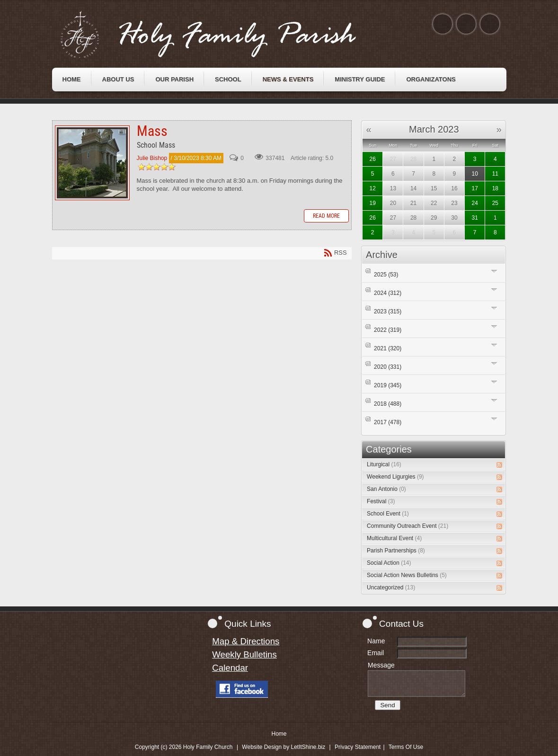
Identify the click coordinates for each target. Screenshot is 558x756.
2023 (388, 311)
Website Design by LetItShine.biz (283, 747)
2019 (388, 385)
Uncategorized (391, 587)
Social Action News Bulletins (407, 575)
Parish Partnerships (396, 551)
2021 (388, 348)
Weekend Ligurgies (395, 477)
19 (373, 203)
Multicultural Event (394, 538)
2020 (388, 367)
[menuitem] (72, 80)
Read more (326, 216)
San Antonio (386, 489)
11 (495, 174)
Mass (92, 163)
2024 (388, 293)
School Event (388, 514)
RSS (499, 465)
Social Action (389, 563)
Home (279, 734)
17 (474, 188)
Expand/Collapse (494, 271)
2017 (388, 422)
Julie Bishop (152, 158)
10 (474, 174)
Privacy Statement (358, 747)
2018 (388, 404)
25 (495, 203)
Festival (381, 501)
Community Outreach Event (407, 526)
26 (373, 159)
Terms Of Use (406, 747)
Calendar (230, 668)
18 (495, 188)
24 (474, 203)
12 (373, 188)
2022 (388, 330)
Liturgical (384, 464)
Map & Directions (246, 641)
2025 (386, 275)
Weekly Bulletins (244, 654)
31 (474, 218)
